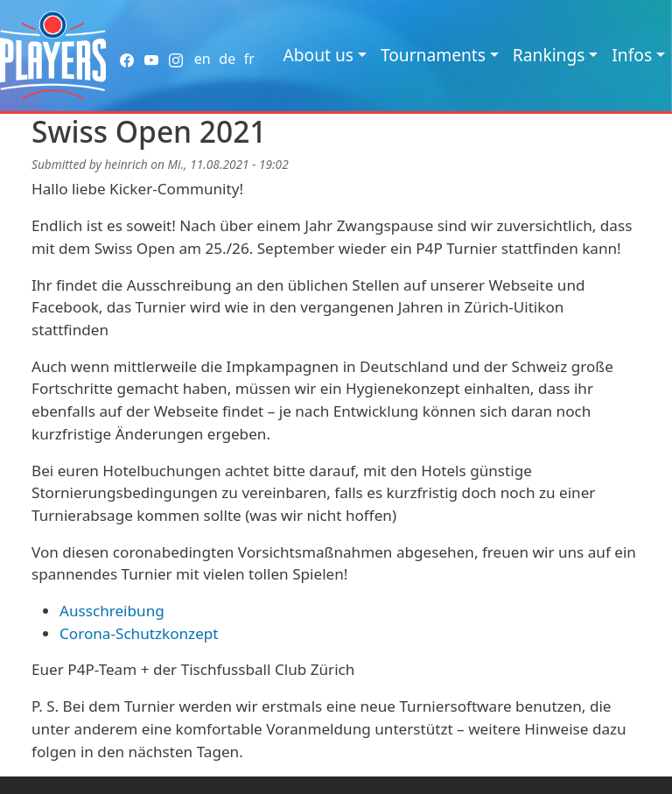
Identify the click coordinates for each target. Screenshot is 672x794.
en (203, 59)
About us (318, 55)
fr (249, 59)
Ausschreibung (112, 611)
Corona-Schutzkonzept (139, 633)
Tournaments (433, 55)
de (227, 59)
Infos (632, 55)
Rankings (549, 55)
